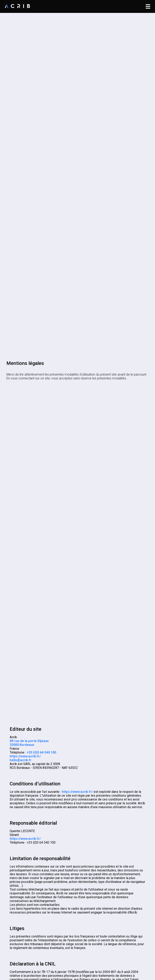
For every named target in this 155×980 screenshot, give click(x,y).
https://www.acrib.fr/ (25, 756)
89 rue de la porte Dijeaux (29, 741)
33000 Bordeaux (22, 745)
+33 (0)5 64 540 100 (41, 752)
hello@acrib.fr (21, 760)
